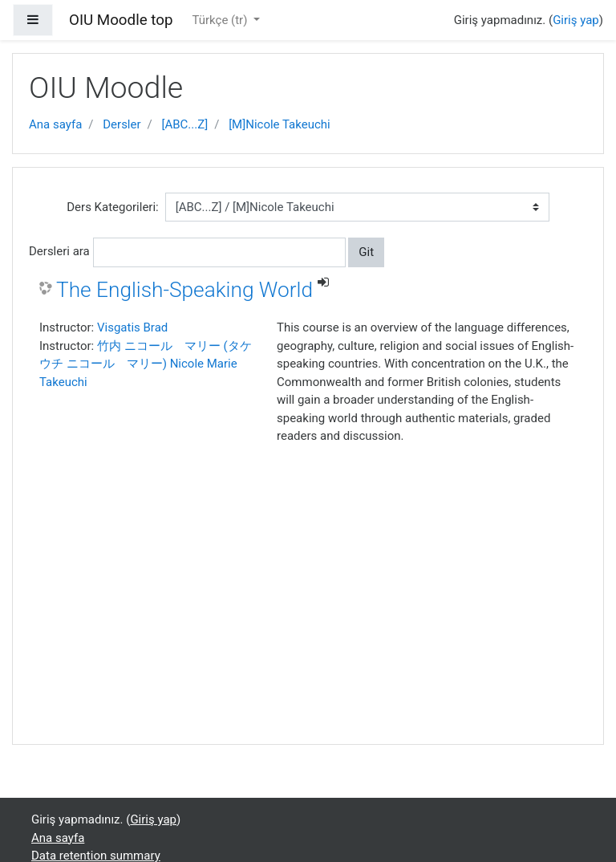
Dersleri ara (59, 251)
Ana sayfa (55, 124)
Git (366, 252)
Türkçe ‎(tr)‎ (221, 20)
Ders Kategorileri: (112, 207)
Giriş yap (576, 20)
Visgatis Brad (132, 327)
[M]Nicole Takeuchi (280, 124)
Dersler (122, 124)
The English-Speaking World (184, 290)
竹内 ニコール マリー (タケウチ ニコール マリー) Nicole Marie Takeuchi (146, 364)
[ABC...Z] (185, 124)
